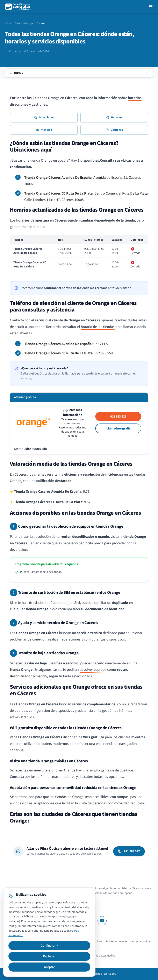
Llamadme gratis (118, 428)
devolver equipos (93, 670)
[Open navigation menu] (151, 7)
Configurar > (49, 946)
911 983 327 (118, 416)
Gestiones (114, 130)
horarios (135, 98)
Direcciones (44, 118)
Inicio (8, 23)
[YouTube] (102, 921)
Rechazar (49, 956)
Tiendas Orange (24, 23)
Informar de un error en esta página (128, 941)
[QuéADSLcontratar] (18, 7)
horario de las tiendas (98, 327)
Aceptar (49, 967)
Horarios (114, 118)
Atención (44, 130)
